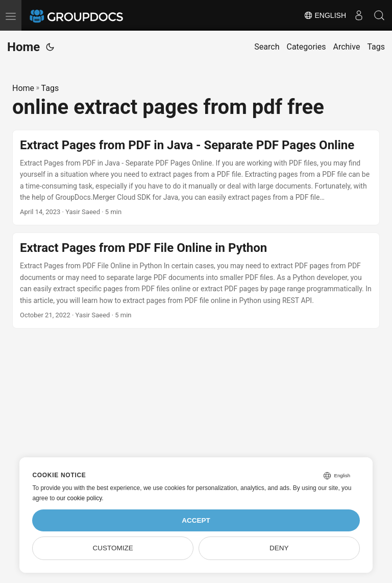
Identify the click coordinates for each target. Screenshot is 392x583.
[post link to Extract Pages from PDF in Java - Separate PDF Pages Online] (196, 178)
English (325, 15)
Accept (196, 520)
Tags (50, 88)
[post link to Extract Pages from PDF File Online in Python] (196, 281)
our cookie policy (79, 498)
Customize (113, 548)
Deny (279, 548)
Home (23, 47)
